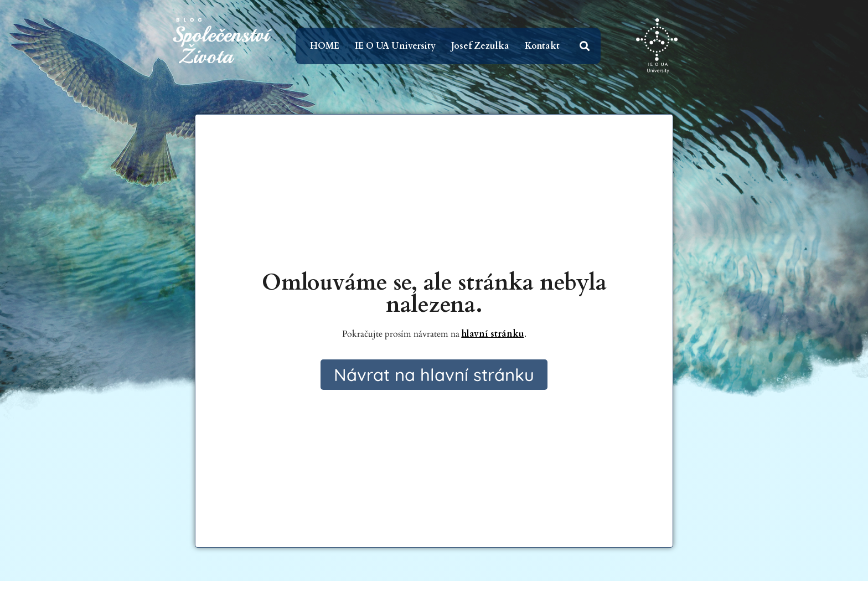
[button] (585, 46)
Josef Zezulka (480, 46)
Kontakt (542, 46)
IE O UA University (395, 46)
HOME (325, 46)
